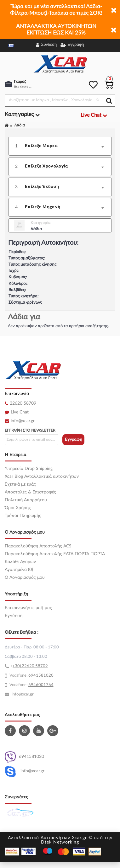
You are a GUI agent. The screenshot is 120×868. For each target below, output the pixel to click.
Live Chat (20, 412)
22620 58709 (23, 403)
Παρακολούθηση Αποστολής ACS (38, 546)
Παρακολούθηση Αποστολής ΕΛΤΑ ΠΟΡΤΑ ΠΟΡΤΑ (55, 554)
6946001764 (41, 685)
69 (31, 676)
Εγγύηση (14, 616)
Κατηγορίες (22, 114)
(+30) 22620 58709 (30, 666)
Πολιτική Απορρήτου (26, 500)
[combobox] (66, 146)
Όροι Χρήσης (18, 508)
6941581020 (24, 757)
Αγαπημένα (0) (19, 570)
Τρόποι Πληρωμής (23, 516)
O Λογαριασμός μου (25, 578)
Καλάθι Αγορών (20, 562)
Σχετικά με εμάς (20, 484)
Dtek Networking (60, 842)
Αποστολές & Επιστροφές (30, 492)
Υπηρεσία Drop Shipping (29, 469)
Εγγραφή (74, 440)
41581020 (43, 676)
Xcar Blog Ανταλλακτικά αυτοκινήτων (42, 477)
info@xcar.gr (23, 421)
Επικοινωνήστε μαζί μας (28, 608)
